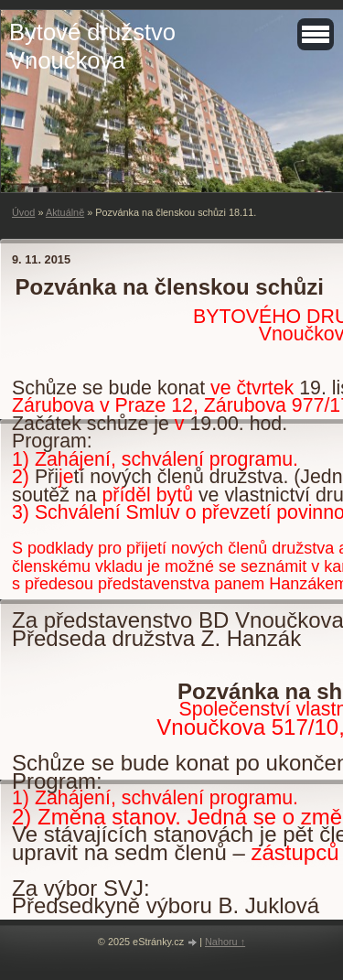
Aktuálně (65, 212)
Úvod (23, 212)
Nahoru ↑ (225, 942)
